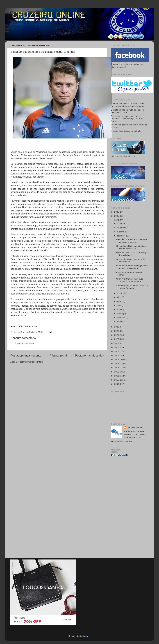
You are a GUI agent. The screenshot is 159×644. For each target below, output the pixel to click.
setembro (121, 236)
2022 (117, 331)
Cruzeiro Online (135, 427)
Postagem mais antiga (90, 355)
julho (119, 297)
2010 (117, 380)
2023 (117, 327)
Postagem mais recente (26, 355)
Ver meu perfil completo (122, 441)
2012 (117, 372)
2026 (117, 212)
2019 (117, 343)
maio (119, 305)
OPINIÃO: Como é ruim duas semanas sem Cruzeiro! (130, 280)
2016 (117, 355)
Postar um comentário (25, 343)
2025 (117, 216)
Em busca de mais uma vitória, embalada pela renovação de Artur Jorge (127, 119)
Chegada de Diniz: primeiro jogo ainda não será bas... (131, 247)
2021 (117, 335)
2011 (117, 376)
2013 (117, 368)
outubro (121, 232)
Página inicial (58, 355)
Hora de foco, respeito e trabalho (126, 131)
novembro (122, 228)
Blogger (86, 636)
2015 (117, 360)
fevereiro (121, 318)
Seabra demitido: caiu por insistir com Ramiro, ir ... (132, 260)
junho (120, 301)
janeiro (120, 322)
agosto (120, 293)
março (120, 314)
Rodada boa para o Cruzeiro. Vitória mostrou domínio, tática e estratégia (128, 105)
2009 (117, 384)
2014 (117, 364)
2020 (117, 339)
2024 (117, 220)
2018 (117, 347)
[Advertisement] (130, 508)
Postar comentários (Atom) (31, 362)
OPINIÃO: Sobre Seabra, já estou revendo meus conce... (132, 267)
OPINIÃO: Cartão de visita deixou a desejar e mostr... (132, 241)
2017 (117, 351)
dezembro (122, 224)
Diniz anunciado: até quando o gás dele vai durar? (132, 254)
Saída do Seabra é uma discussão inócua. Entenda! (132, 287)
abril (119, 309)
